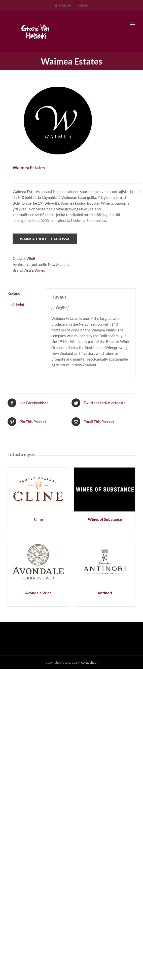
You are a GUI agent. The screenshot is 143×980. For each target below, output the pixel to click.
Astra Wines (35, 270)
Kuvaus (14, 294)
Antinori (105, 593)
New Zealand (59, 264)
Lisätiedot (16, 305)
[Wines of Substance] (105, 470)
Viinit (31, 258)
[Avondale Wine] (38, 544)
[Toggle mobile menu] (133, 24)
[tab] (24, 294)
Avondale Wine (38, 593)
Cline (38, 519)
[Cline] (38, 470)
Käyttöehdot (89, 662)
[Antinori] (105, 544)
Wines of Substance (105, 519)
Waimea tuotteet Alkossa (45, 239)
